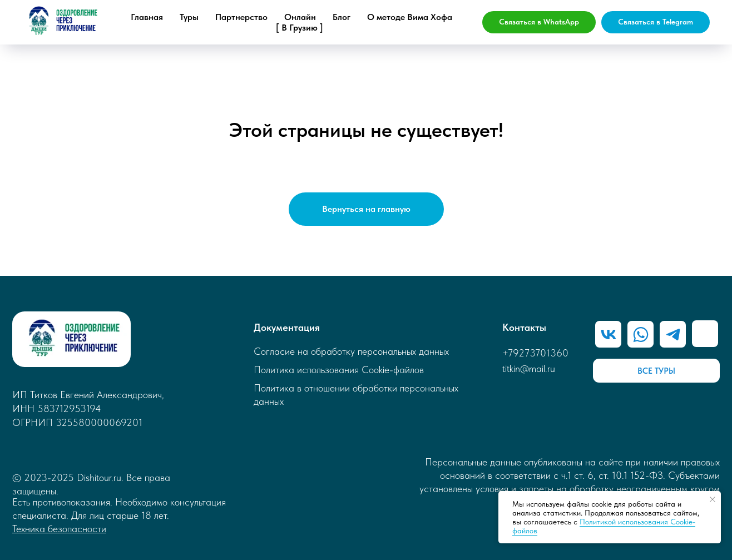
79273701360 (538, 353)
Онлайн (300, 17)
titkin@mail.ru (529, 368)
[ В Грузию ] (300, 28)
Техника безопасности (59, 529)
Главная (147, 17)
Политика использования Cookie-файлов (339, 370)
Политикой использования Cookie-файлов (604, 526)
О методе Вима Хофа (410, 17)
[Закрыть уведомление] (713, 499)
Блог (342, 17)
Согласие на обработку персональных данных (351, 351)
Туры (189, 17)
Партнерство (241, 17)
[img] (673, 334)
